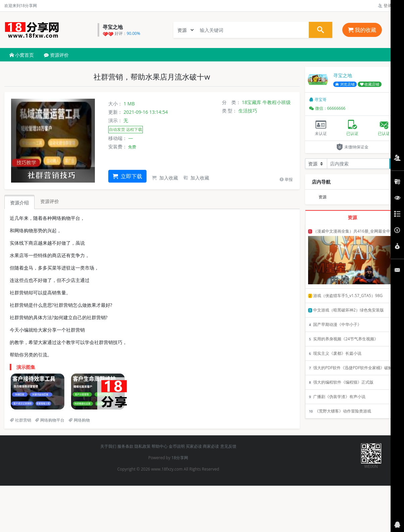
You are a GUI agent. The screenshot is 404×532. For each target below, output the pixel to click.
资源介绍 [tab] (19, 203)
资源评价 (56, 55)
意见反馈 (228, 446)
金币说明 (177, 446)
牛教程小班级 (277, 102)
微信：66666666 (327, 108)
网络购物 (79, 420)
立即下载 (127, 176)
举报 (286, 179)
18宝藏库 (251, 102)
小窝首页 (22, 55)
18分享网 (180, 458)
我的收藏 (362, 30)
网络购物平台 (50, 420)
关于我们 (108, 446)
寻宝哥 (318, 100)
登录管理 (389, 6)
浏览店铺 (345, 84)
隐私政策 (142, 446)
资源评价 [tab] (50, 201)
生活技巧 (248, 111)
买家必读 (194, 446)
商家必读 (211, 446)
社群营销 (20, 420)
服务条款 (125, 446)
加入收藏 (165, 178)
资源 (323, 197)
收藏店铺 (370, 84)
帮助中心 (160, 446)
